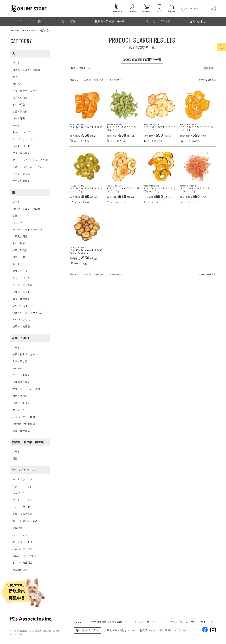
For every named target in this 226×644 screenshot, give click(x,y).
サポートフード (21, 507)
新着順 (88, 80)
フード (16, 63)
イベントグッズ (21, 174)
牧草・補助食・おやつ (25, 354)
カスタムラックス (23, 479)
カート (16, 125)
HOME (15, 30)
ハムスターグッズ (23, 549)
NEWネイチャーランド (26, 556)
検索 (213, 9)
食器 (15, 77)
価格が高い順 (116, 80)
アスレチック (20, 271)
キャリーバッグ (21, 132)
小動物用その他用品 (24, 424)
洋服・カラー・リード (25, 91)
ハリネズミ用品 (21, 382)
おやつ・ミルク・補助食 (26, 70)
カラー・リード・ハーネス (28, 229)
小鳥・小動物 (21, 338)
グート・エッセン (23, 500)
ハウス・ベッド (21, 146)
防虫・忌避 (19, 118)
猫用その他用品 (21, 326)
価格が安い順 (100, 80)
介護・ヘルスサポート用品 (28, 167)
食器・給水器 (20, 361)
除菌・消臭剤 (20, 112)
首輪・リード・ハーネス (26, 389)
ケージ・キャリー (23, 410)
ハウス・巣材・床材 (24, 417)
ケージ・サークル (23, 139)
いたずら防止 (20, 306)
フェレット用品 (21, 375)
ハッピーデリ (20, 535)
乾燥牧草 (18, 528)
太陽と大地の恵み (23, 514)
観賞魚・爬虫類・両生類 (28, 442)
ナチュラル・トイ (23, 542)
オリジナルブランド (25, 470)
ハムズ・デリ (20, 493)
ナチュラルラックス (24, 486)
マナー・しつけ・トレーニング (30, 160)
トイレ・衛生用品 (23, 563)
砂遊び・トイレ (21, 403)
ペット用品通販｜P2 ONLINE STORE (30, 631)
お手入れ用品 (20, 98)
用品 (15, 459)
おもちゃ (18, 84)
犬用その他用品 (21, 181)
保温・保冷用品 (21, 153)
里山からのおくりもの (25, 521)
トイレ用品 (19, 105)
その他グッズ (20, 570)
